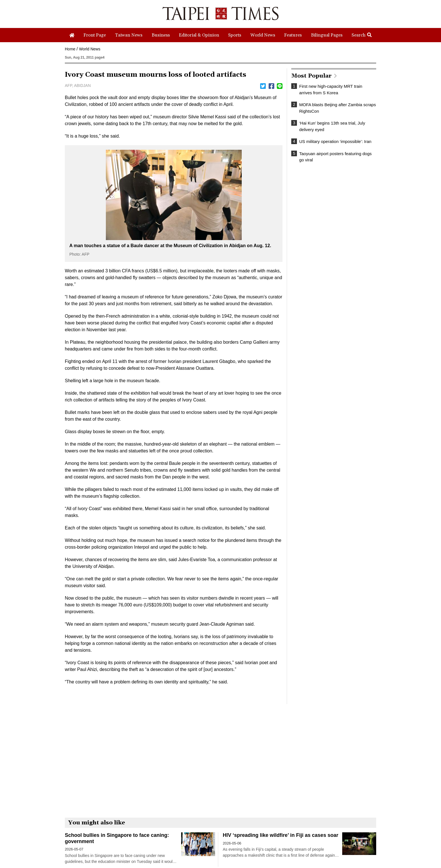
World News (90, 49)
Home (70, 49)
